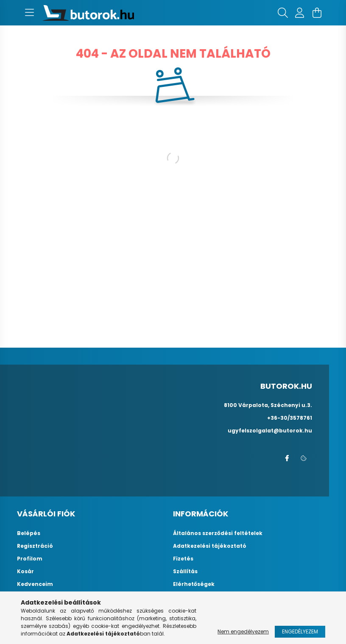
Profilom (30, 559)
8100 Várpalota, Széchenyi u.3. (268, 405)
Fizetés (183, 559)
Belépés (29, 533)
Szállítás (185, 572)
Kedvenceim (35, 584)
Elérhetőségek (194, 584)
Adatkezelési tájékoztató (210, 546)
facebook (287, 458)
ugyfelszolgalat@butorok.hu (270, 431)
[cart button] (317, 13)
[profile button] (300, 13)
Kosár (25, 572)
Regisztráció (35, 546)
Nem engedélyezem (243, 631)
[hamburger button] (29, 13)
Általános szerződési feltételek (218, 533)
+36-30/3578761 (290, 418)
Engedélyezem (300, 631)
